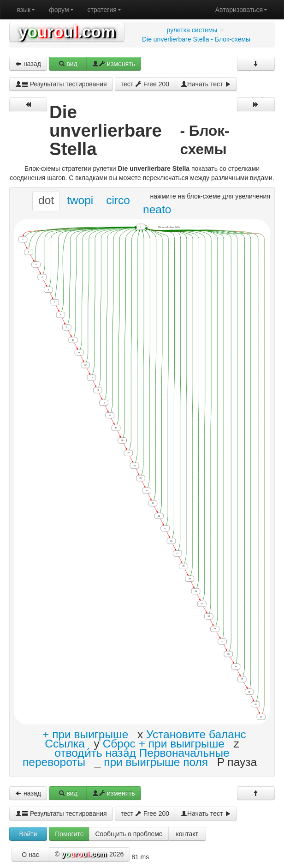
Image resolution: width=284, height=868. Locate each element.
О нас (30, 855)
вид (68, 64)
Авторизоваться (241, 10)
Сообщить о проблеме (129, 834)
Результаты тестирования (61, 84)
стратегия (104, 10)
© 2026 (89, 855)
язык (26, 10)
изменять (114, 64)
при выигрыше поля (156, 762)
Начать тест (206, 84)
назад (28, 64)
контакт (187, 834)
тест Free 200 (145, 84)
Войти (28, 834)
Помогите (69, 834)
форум (61, 10)
